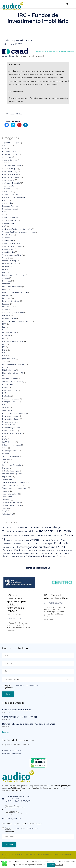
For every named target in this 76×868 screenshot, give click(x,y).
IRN (4, 347)
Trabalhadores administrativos (14, 482)
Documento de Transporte (13, 275)
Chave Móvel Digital (11, 220)
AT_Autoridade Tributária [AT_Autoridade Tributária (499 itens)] (50, 531)
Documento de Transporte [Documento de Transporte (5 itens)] (49, 540)
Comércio (6, 238)
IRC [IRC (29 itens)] (53, 547)
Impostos (6, 336)
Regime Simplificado (11, 419)
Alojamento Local (10, 160)
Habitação (7, 315)
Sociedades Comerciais (12, 465)
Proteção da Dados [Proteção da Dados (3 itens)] (39, 550)
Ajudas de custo (9, 151)
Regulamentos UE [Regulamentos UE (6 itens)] (9, 553)
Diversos (6, 269)
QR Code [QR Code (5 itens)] (49, 550)
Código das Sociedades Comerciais (17, 229)
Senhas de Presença (11, 456)
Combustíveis (8, 235)
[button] (11, 631)
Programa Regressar (11, 399)
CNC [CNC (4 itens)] (20, 536)
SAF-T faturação (9, 442)
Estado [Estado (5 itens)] (25, 544)
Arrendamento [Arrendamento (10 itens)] (22, 532)
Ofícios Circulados (10, 379)
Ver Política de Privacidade (27, 686)
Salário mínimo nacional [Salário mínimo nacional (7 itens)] (40, 553)
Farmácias (7, 295)
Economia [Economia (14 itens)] (7, 544)
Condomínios (8, 241)
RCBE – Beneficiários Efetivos (15, 413)
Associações (7, 192)
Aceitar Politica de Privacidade (10, 687)
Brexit (5, 212)
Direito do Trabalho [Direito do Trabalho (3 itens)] (23, 540)
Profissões (7, 396)
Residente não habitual (12, 433)
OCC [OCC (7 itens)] (68, 547)
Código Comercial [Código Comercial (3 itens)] (11, 540)
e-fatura (5, 278)
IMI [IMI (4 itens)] (71, 544)
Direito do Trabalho (10, 264)
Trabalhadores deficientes (13, 485)
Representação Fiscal (11, 428)
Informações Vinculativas (12, 341)
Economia (6, 281)
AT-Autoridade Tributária (12, 195)
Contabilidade (8, 252)
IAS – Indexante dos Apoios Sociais (17, 321)
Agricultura (7, 146)
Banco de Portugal (10, 206)
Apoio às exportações (11, 177)
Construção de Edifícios (12, 246)
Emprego (6, 284)
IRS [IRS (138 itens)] (58, 547)
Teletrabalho (7, 479)
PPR (4, 393)
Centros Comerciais (10, 218)
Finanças (6, 304)
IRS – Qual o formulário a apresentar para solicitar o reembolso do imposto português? (17, 605)
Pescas (5, 387)
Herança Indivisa (9, 318)
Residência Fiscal (9, 431)
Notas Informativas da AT (13, 373)
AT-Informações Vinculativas (14, 197)
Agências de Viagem (11, 143)
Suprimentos (8, 477)
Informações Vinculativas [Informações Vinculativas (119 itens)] (34, 547)
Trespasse (6, 500)
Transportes (7, 497)
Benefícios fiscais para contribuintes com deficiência (29, 724)
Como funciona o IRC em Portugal (20, 717)
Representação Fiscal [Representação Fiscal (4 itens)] (23, 554)
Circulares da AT (9, 223)
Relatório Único (9, 425)
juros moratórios (9, 359)
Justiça (5, 361)
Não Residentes (9, 370)
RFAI (4, 436)
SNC (4, 462)
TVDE (5, 511)
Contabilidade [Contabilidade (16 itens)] (29, 536)
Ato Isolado (7, 203)
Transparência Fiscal (10, 494)
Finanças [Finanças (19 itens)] (48, 544)
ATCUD (5, 200)
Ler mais (59, 865)
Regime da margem (11, 416)
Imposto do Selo (9, 333)
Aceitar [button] (51, 865)
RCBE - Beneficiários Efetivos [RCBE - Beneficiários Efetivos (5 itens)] (63, 550)
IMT (4, 338)
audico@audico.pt (14, 819)
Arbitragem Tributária (18, 41)
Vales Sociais (7, 514)
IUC (4, 353)
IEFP (4, 324)
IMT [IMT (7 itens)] (15, 547)
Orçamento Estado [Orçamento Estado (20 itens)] (12, 550)
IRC (4, 344)
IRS (4, 350)
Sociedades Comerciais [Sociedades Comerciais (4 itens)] (18, 556)
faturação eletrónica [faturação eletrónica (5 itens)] (35, 544)
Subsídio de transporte (12, 474)
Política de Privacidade (12, 750)
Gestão (5, 310)
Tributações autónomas (12, 505)
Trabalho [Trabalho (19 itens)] (61, 556)
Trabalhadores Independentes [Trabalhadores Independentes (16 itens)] (41, 556)
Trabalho (6, 491)
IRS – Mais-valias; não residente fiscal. (56, 597)
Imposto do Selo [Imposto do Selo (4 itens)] (7, 548)
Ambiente (6, 163)
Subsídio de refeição (11, 471)
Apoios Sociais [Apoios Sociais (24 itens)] (41, 527)
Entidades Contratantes (12, 287)
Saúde (5, 448)
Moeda (5, 367)
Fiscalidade (7, 307)
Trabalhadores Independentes (15, 488)
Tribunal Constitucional (11, 502)
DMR (4, 272)
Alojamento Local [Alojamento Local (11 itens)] (25, 527)
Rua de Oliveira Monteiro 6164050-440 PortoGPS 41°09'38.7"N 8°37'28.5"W (18, 799)
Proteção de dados (10, 402)
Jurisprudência (8, 56)
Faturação (6, 298)
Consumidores (8, 249)
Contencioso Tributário (12, 255)
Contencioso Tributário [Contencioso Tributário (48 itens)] (50, 536)
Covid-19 (6, 258)
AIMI (4, 148)
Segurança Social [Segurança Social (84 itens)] (60, 553)
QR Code (6, 408)
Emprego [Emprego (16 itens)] (17, 544)
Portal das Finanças (10, 390)
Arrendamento (8, 189)
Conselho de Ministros (11, 243)
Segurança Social (9, 451)
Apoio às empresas (10, 174)
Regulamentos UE (10, 422)
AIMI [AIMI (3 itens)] (15, 528)
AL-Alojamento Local (11, 154)
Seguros (6, 454)
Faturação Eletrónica (11, 301)
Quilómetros (7, 410)
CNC (4, 226)
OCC (4, 376)
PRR (4, 405)
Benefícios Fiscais (10, 209)
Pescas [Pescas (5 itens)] (31, 550)
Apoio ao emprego (10, 172)
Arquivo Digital (8, 186)
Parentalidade (8, 385)
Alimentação (7, 157)
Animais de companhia (12, 166)
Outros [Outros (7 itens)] (25, 550)
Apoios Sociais (8, 180)
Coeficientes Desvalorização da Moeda (19, 232)
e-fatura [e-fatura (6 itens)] (62, 540)
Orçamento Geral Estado (12, 382)
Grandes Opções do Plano (13, 312)
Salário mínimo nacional (12, 445)
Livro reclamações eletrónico (14, 364)
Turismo (5, 508)
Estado (5, 289)
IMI (4, 330)
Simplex (6, 459)
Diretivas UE (7, 266)
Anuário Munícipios (10, 169)
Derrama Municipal (10, 261)
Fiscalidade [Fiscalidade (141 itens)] (61, 543)
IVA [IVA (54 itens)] (64, 547)
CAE (4, 215)
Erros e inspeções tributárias (17, 710)
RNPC (5, 439)
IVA (4, 356)
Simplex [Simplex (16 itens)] (6, 556)
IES (4, 327)
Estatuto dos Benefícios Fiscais (15, 292)
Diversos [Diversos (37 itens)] (35, 540)
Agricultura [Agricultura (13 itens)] (8, 527)
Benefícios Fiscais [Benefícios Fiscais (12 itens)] (10, 536)
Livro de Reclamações (11, 754)
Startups (6, 468)
